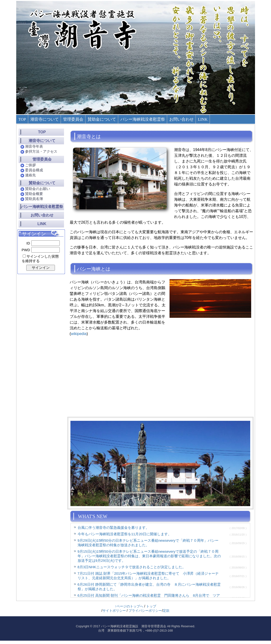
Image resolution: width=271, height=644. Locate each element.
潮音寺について (45, 119)
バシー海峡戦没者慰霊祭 (143, 119)
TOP (22, 119)
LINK (203, 119)
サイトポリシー (114, 611)
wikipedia (79, 334)
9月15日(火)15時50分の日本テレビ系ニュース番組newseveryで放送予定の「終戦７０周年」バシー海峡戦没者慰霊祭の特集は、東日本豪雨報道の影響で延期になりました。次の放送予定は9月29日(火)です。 (149, 556)
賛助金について (102, 119)
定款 (166, 611)
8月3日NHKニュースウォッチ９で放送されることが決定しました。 (132, 567)
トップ (151, 606)
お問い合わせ (181, 119)
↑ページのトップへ (129, 606)
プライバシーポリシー (145, 611)
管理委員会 (73, 119)
